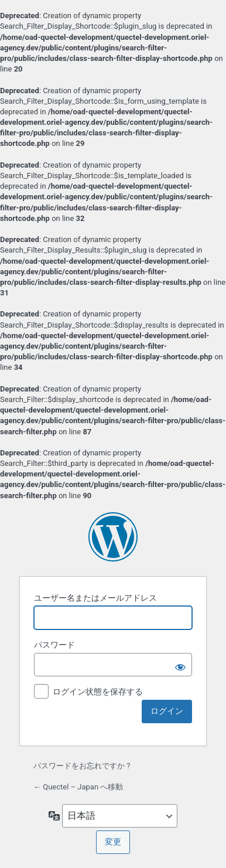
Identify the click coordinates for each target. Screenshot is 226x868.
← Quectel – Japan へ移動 (78, 787)
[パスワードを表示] (180, 665)
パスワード (54, 645)
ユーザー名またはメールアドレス (95, 598)
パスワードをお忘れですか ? (82, 766)
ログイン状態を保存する (98, 692)
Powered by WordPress (113, 537)
